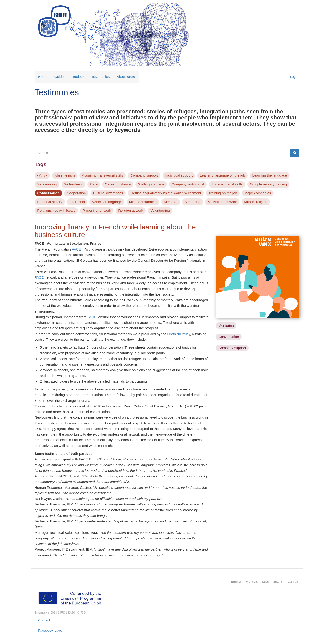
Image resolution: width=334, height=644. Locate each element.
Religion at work (131, 210)
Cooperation (76, 193)
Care (94, 184)
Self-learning (47, 184)
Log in (295, 77)
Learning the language (270, 175)
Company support (144, 175)
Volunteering (160, 210)
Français (252, 582)
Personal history (50, 202)
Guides (60, 77)
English (237, 582)
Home (43, 77)
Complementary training (268, 184)
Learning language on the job (223, 175)
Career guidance (118, 184)
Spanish (279, 582)
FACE (76, 249)
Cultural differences (108, 193)
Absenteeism (65, 175)
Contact (44, 620)
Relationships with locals (56, 210)
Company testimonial (188, 184)
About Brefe (126, 77)
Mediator (171, 202)
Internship (77, 202)
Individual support (179, 175)
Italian (265, 582)
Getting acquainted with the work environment (166, 193)
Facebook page (50, 630)
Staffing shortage (151, 184)
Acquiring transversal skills (103, 175)
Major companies (258, 193)
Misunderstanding (143, 202)
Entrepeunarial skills (227, 184)
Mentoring (193, 202)
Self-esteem (73, 184)
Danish (293, 582)
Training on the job (223, 193)
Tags (41, 164)
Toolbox (79, 77)
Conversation (48, 193)
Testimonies (100, 77)
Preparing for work (97, 210)
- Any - (42, 175)
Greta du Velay (179, 334)
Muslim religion (256, 202)
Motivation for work (222, 202)
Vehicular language (107, 202)
